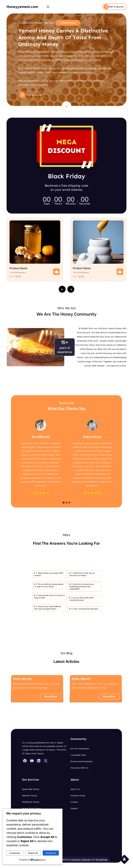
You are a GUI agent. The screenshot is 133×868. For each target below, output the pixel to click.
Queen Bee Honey (52, 793)
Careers (70, 799)
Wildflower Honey (52, 799)
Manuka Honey (71, 796)
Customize (15, 853)
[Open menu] (48, 7)
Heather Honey (51, 796)
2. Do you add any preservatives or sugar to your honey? (45, 588)
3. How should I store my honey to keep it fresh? (45, 590)
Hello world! (48, 685)
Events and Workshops (73, 782)
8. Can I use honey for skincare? (51, 593)
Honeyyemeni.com (22, 7)
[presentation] (62, 289)
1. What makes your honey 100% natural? (45, 586)
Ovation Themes (72, 822)
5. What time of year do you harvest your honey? (51, 586)
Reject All (33, 853)
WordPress (81, 822)
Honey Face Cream (52, 801)
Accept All (51, 853)
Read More (61, 692)
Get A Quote (116, 6)
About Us (70, 793)
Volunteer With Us (72, 784)
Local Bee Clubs (71, 779)
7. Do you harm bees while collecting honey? (51, 591)
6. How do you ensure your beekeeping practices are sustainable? (51, 589)
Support (70, 801)
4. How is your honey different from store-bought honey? (44, 593)
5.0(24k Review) (68, 22)
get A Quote (35, 94)
